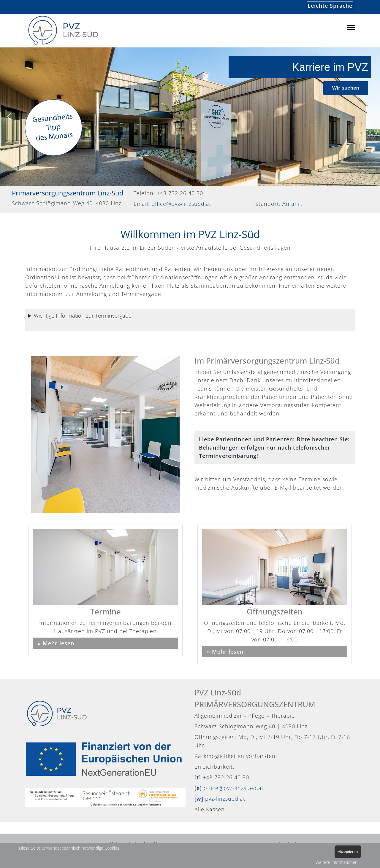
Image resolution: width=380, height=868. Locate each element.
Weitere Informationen (337, 862)
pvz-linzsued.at (225, 799)
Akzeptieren (348, 852)
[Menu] (351, 28)
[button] (9, 117)
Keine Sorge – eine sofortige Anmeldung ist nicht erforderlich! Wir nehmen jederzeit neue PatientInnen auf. (190, 321)
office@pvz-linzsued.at (181, 204)
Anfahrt (292, 204)
